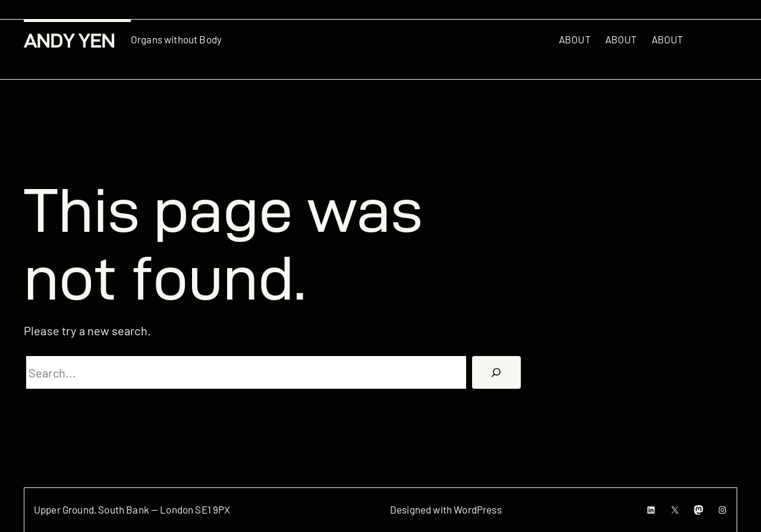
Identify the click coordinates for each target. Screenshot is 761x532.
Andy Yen (69, 41)
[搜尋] (496, 373)
